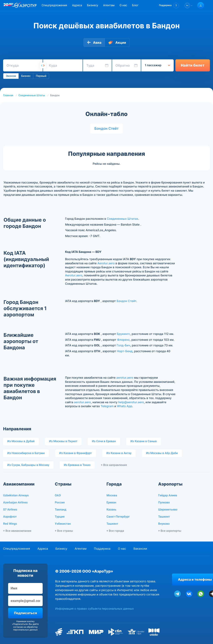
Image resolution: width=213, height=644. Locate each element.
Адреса (77, 5)
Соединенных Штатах (122, 219)
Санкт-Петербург (118, 517)
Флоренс (123, 340)
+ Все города (115, 531)
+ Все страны (64, 531)
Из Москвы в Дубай (21, 441)
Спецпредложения (54, 5)
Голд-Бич (123, 345)
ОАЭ (58, 495)
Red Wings (10, 524)
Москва (112, 495)
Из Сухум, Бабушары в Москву (28, 465)
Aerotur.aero (106, 263)
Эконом (11, 76)
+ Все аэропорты (170, 531)
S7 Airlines (10, 510)
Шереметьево (168, 510)
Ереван (111, 503)
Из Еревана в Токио (77, 465)
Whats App (124, 406)
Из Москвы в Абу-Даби (162, 453)
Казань (111, 510)
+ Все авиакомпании (17, 531)
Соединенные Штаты (32, 95)
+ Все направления (114, 465)
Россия (60, 503)
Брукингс (123, 334)
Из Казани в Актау (119, 453)
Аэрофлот (10, 517)
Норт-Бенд (125, 351)
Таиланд (61, 510)
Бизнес (26, 76)
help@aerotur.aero (131, 402)
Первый (41, 76)
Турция (60, 517)
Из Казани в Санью (144, 441)
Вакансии (140, 549)
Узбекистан (63, 524)
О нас (123, 5)
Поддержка (102, 549)
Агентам (109, 5)
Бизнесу (92, 5)
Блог (135, 5)
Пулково (164, 503)
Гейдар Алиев (168, 495)
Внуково (164, 524)
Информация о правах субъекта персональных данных (94, 609)
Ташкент (112, 524)
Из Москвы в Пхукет (63, 441)
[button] (169, 6)
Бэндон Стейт (106, 129)
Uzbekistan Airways (16, 495)
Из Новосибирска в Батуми (26, 453)
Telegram (107, 406)
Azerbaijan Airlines (15, 503)
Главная (8, 95)
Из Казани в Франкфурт (76, 453)
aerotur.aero (125, 378)
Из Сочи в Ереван (104, 441)
